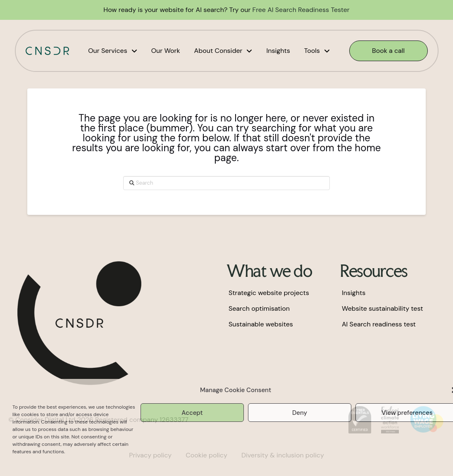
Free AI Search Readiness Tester (301, 10)
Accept (192, 413)
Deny (300, 413)
